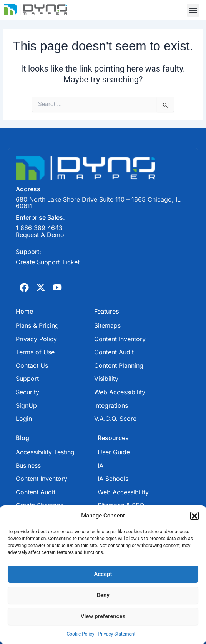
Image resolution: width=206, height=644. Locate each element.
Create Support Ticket (48, 262)
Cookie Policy (80, 634)
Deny (103, 595)
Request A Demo (40, 235)
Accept (103, 574)
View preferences (103, 616)
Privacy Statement (117, 634)
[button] (194, 516)
